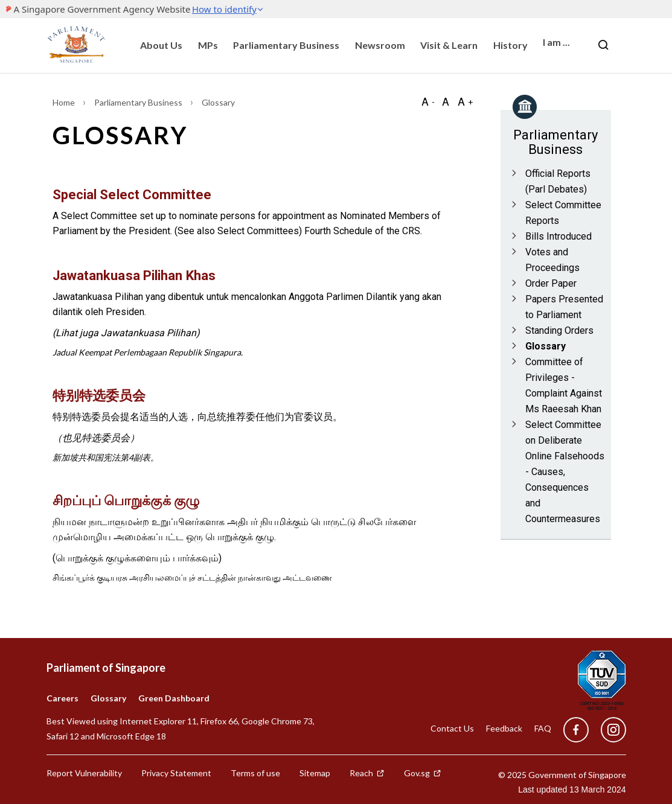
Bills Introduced (558, 236)
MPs (208, 45)
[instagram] (607, 730)
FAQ (543, 728)
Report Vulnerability (84, 773)
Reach (367, 773)
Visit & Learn (449, 45)
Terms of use (255, 773)
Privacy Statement (176, 773)
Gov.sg (423, 773)
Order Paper (551, 283)
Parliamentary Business (286, 45)
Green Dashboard (174, 698)
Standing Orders (559, 330)
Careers (62, 698)
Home (65, 102)
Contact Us (452, 728)
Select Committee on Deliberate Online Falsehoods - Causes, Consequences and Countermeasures (565, 472)
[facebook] (576, 730)
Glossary (546, 346)
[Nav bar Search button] (603, 45)
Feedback (504, 728)
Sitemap (315, 773)
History (510, 45)
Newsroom (380, 45)
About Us (161, 45)
